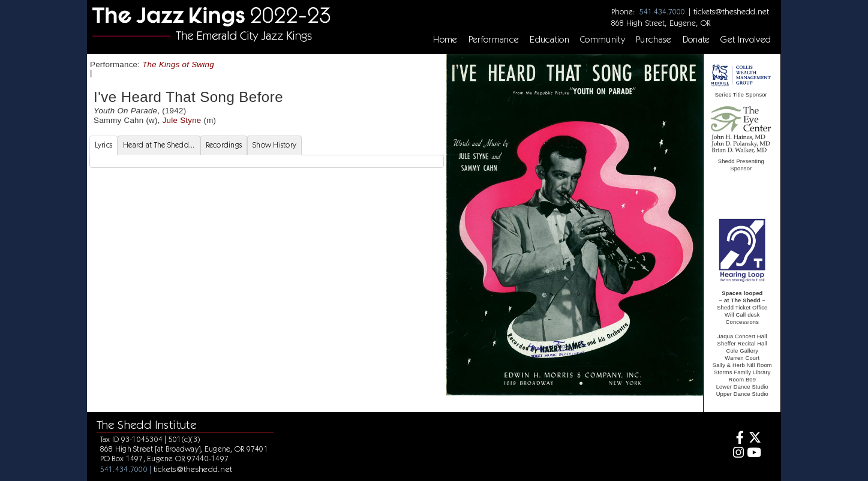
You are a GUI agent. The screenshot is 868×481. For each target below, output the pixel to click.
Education (549, 40)
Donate (696, 40)
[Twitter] (754, 439)
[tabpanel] (267, 161)
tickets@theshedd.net (731, 11)
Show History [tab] (274, 145)
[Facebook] (736, 439)
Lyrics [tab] (104, 145)
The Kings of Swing (178, 64)
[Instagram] (736, 454)
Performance (494, 40)
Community (603, 40)
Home (445, 40)
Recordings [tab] (224, 145)
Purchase (654, 40)
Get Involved (746, 40)
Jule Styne (182, 120)
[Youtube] (754, 454)
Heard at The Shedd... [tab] (159, 145)
